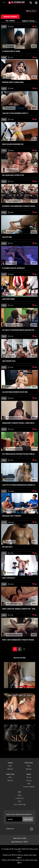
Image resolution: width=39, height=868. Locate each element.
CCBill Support (16, 860)
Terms (29, 777)
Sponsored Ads (20, 658)
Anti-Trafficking (19, 804)
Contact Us (20, 798)
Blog (19, 795)
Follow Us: (10, 829)
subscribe (28, 819)
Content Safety (29, 787)
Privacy (29, 780)
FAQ (29, 783)
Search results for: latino (10, 17)
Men (10, 766)
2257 (19, 801)
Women (10, 769)
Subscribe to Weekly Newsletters (19, 814)
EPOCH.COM (16, 855)
